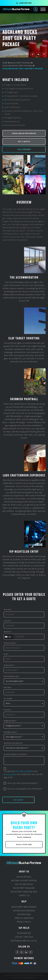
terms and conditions (24, 771)
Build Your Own (24, 844)
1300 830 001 (24, 3)
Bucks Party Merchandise (24, 907)
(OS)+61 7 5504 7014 (24, 937)
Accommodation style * (12, 676)
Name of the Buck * (10, 643)
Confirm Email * (9, 665)
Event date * (8, 687)
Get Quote (18, 800)
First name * (8, 610)
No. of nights (8, 699)
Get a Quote (24, 141)
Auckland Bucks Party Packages (18, 66)
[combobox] (9, 637)
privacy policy (10, 774)
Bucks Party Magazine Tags (24, 892)
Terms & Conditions (24, 918)
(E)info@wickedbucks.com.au (24, 941)
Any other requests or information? (15, 754)
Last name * (8, 621)
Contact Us (24, 895)
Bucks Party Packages (20, 63)
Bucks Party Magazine (24, 888)
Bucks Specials (24, 877)
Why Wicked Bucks (24, 884)
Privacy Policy (24, 922)
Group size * (8, 710)
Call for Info (24, 149)
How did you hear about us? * (13, 743)
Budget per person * (10, 721)
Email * (6, 654)
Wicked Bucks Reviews (24, 911)
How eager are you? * (11, 732)
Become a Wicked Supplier (24, 881)
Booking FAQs (24, 914)
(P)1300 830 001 (24, 933)
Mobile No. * (8, 632)
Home (5, 63)
